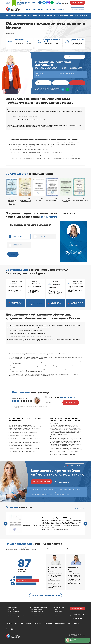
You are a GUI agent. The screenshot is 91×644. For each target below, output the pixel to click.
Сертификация (48, 624)
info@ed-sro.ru (33, 3)
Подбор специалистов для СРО (15, 615)
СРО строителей (11, 609)
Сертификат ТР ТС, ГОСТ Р (38, 615)
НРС (16, 624)
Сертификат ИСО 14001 (37, 611)
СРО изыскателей (12, 613)
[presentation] (6, 524)
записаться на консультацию (41, 482)
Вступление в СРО (16, 16)
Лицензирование (60, 624)
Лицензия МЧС (52, 16)
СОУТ (76, 16)
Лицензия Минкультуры (65, 16)
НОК (29, 16)
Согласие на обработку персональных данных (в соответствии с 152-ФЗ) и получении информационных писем (48, 90)
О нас (28, 9)
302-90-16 (63, 2)
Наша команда (38, 9)
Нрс (25, 16)
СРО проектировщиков (13, 611)
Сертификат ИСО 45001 (37, 613)
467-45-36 (63, 3)
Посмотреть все (80, 509)
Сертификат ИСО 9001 (37, 609)
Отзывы (61, 9)
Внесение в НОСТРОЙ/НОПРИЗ (15, 617)
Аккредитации (51, 9)
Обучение (29, 624)
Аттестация (38, 624)
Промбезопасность (39, 16)
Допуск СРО (9, 624)
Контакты (83, 16)
